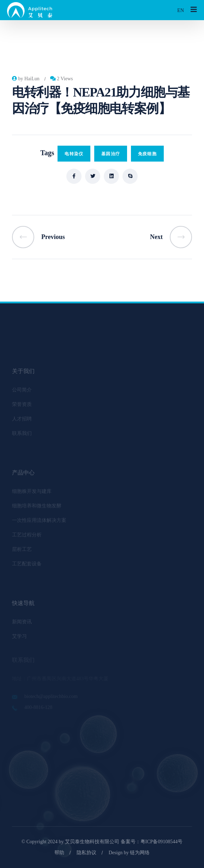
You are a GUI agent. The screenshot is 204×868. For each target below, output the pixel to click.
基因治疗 (111, 154)
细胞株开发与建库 (32, 493)
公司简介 (22, 391)
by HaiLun (26, 79)
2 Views (62, 79)
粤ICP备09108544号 (162, 842)
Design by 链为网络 (129, 853)
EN (181, 10)
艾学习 (19, 638)
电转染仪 (74, 154)
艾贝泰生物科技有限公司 (92, 842)
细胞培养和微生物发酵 (37, 507)
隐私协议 (86, 853)
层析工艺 (22, 551)
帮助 (59, 853)
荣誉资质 (22, 406)
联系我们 (22, 435)
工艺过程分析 (27, 536)
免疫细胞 (147, 154)
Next (171, 237)
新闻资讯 (22, 623)
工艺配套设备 (27, 565)
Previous (38, 237)
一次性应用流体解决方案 (39, 522)
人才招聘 (22, 420)
